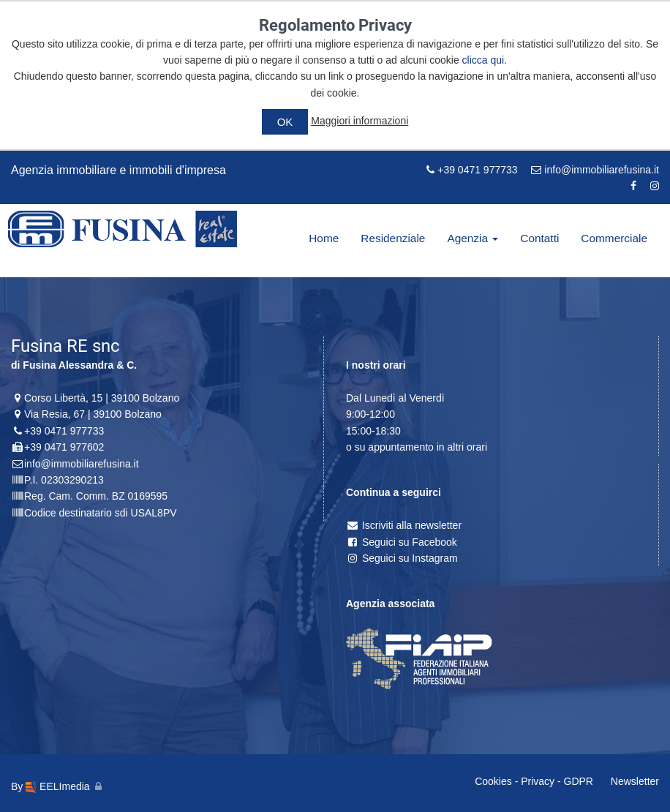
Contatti (539, 238)
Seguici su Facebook (402, 542)
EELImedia (57, 786)
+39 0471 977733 (472, 170)
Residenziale (393, 238)
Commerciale (614, 238)
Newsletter (635, 781)
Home (324, 238)
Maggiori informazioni (360, 121)
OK (285, 122)
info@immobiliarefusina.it (595, 170)
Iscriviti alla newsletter (404, 525)
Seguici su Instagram (402, 558)
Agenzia (473, 238)
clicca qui (483, 60)
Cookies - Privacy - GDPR (534, 781)
